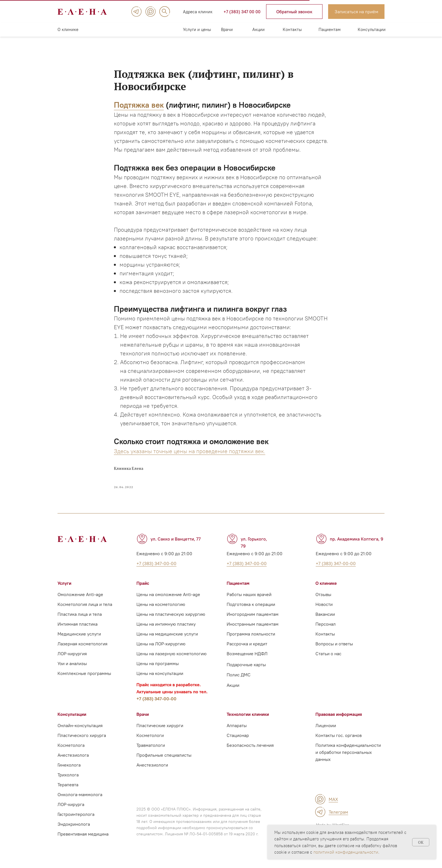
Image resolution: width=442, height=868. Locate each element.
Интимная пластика (78, 629)
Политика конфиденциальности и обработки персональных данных (348, 758)
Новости (324, 610)
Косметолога (71, 750)
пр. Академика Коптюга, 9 (357, 544)
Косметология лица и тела (85, 610)
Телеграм (338, 817)
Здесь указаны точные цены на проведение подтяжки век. (190, 454)
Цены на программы (158, 669)
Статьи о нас (328, 659)
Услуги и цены (197, 29)
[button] (294, 12)
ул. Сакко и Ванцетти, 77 (176, 544)
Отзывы (323, 600)
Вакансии (325, 619)
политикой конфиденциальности (346, 852)
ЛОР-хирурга (71, 810)
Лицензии (326, 731)
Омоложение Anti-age (80, 600)
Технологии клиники (248, 719)
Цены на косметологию (161, 610)
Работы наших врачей (249, 600)
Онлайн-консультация (80, 731)
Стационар (238, 741)
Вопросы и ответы (334, 649)
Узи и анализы (72, 669)
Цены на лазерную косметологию (172, 659)
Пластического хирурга (82, 741)
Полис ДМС (239, 680)
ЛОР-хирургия (72, 659)
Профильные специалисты (164, 760)
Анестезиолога (73, 760)
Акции (258, 29)
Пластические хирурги (160, 731)
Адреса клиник (198, 12)
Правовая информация (339, 719)
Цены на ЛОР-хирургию (161, 649)
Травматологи (151, 750)
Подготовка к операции (251, 610)
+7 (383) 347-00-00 (156, 704)
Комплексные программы (84, 679)
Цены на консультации (160, 679)
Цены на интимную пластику (166, 629)
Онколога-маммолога (80, 800)
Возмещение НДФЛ (247, 659)
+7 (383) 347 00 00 (242, 12)
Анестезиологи (152, 770)
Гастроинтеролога (76, 820)
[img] (136, 12)
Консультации (372, 29)
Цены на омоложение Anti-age (168, 600)
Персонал (326, 629)
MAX (333, 805)
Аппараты (237, 731)
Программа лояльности (251, 639)
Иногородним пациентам (253, 619)
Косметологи (150, 741)
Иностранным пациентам (253, 629)
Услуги (64, 588)
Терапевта (68, 790)
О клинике (68, 29)
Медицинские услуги (79, 639)
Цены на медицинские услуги (167, 639)
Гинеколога (69, 770)
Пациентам (330, 29)
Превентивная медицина (83, 839)
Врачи (227, 29)
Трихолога (68, 780)
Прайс (143, 588)
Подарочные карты (246, 670)
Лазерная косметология (82, 649)
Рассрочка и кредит (247, 649)
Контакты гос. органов (339, 741)
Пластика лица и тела (80, 619)
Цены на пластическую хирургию (171, 619)
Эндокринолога (74, 829)
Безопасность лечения (250, 750)
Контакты (292, 29)
